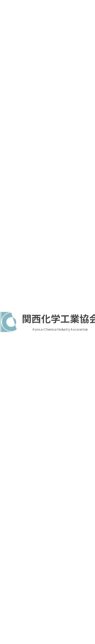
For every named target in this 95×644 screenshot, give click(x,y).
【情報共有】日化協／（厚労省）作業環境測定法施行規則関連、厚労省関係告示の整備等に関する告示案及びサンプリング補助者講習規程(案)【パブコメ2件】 (46, 374)
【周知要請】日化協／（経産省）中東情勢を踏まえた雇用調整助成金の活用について (46, 462)
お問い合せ (54, 578)
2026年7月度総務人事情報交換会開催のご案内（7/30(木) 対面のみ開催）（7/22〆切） (48, 209)
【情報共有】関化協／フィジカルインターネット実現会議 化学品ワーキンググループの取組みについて (46, 331)
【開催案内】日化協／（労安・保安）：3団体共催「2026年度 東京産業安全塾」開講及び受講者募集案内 (47, 311)
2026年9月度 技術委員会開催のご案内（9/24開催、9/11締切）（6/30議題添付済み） (47, 229)
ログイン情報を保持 (76, 99)
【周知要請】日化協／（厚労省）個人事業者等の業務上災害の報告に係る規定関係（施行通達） (46, 351)
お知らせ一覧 (73, 514)
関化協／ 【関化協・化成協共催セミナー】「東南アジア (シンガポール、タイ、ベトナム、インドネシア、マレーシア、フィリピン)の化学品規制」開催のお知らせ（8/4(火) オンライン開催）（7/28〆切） (47, 164)
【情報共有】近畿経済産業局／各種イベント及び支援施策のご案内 (46, 290)
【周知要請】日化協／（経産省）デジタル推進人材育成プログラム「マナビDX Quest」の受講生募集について (46, 442)
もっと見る (45, 243)
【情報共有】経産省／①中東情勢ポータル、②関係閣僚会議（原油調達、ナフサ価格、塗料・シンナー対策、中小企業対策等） (46, 485)
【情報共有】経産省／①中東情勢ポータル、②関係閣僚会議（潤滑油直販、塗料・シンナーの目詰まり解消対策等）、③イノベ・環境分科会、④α (46, 399)
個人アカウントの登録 (79, 75)
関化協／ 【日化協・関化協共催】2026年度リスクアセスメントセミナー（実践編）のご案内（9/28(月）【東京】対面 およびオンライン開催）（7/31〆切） (47, 136)
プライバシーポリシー (20, 578)
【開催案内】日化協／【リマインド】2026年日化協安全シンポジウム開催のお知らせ (47, 421)
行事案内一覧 (73, 257)
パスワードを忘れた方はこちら (24, 98)
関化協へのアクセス (28, 568)
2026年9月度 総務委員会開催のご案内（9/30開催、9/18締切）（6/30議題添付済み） (47, 189)
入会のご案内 (79, 66)
